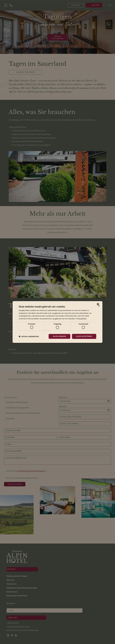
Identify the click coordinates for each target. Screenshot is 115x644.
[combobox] (98, 304)
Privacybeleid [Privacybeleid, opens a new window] (81, 319)
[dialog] (57, 322)
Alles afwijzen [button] (60, 336)
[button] (29, 336)
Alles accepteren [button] (84, 336)
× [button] (99, 306)
